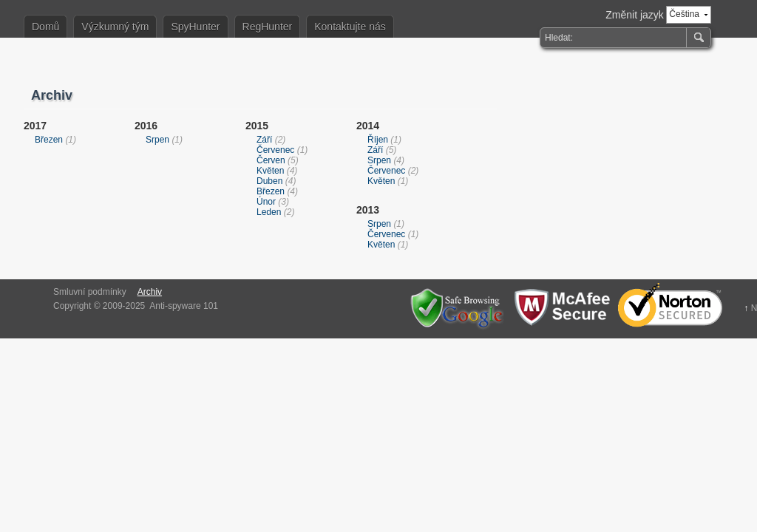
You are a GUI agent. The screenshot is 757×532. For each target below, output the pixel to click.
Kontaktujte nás (350, 27)
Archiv (150, 292)
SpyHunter (195, 27)
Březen (49, 140)
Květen (270, 171)
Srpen (157, 140)
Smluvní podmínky (90, 292)
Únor (266, 202)
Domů (45, 27)
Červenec (275, 150)
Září (264, 140)
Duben (269, 181)
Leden (269, 212)
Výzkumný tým (115, 27)
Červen (271, 160)
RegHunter (268, 27)
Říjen (378, 140)
